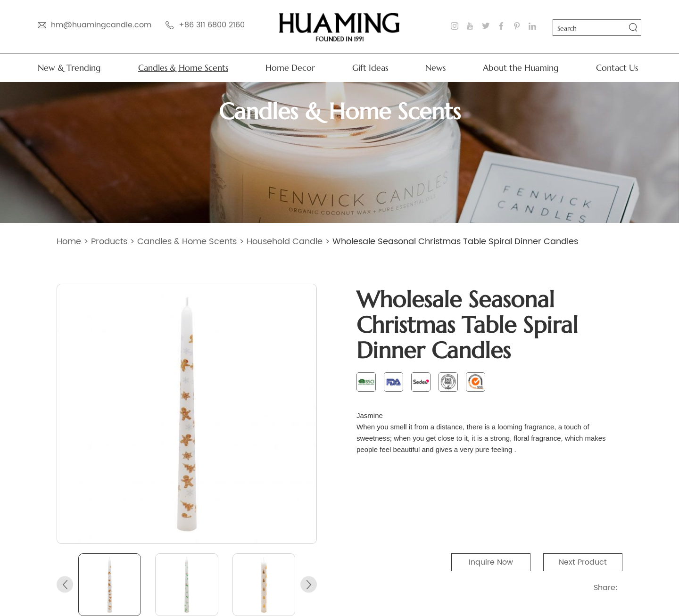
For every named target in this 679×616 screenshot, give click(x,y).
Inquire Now (491, 562)
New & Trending (69, 68)
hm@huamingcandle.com (101, 25)
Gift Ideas (370, 68)
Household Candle (285, 242)
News (435, 68)
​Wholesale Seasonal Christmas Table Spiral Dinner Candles (455, 242)
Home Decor (290, 68)
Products (109, 242)
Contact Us (617, 68)
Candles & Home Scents (183, 68)
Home (69, 242)
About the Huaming (521, 68)
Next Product (583, 562)
